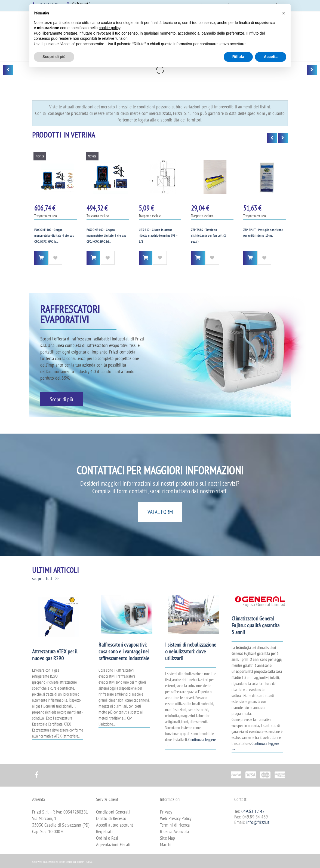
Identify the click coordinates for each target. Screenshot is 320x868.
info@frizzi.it (258, 822)
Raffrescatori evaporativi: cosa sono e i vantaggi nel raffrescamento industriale (124, 651)
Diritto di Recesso (111, 818)
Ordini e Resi (107, 838)
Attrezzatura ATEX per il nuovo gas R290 (55, 655)
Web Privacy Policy (176, 818)
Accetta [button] (271, 57)
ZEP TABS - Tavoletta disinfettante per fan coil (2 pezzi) (208, 236)
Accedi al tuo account (115, 825)
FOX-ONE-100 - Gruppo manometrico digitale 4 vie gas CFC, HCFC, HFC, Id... (54, 236)
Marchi (166, 844)
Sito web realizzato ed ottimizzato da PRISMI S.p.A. (62, 862)
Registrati (104, 831)
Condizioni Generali (113, 812)
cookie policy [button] (110, 28)
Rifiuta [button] (238, 57)
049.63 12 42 (253, 811)
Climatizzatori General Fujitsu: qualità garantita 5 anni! (256, 625)
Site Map (168, 838)
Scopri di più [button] (54, 57)
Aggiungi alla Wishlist (55, 258)
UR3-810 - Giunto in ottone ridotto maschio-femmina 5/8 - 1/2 (158, 236)
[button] (284, 13)
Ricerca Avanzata (174, 831)
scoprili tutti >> (45, 578)
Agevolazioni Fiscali (113, 844)
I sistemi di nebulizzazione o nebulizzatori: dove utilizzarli (191, 651)
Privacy (166, 812)
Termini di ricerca (175, 825)
